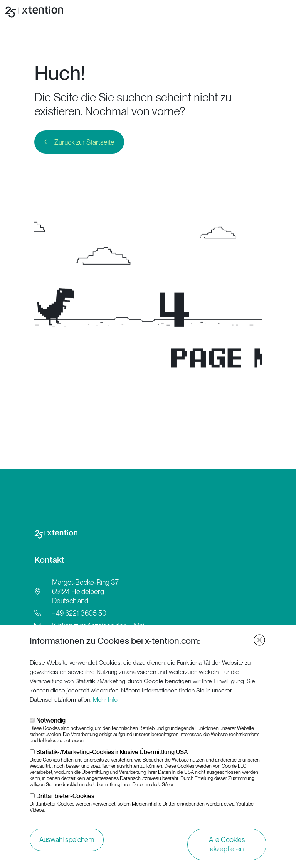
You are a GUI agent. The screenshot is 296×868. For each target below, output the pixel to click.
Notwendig (51, 720)
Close (259, 640)
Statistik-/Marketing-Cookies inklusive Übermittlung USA (112, 752)
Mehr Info (105, 700)
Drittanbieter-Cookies (65, 796)
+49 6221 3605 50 (79, 613)
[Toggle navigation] (288, 12)
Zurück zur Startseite (84, 142)
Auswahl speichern (67, 840)
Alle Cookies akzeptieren (227, 844)
